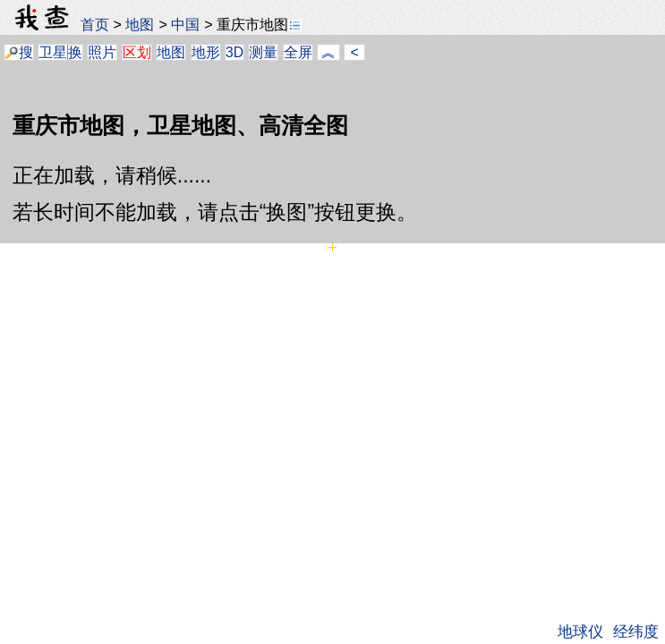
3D (234, 52)
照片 (102, 52)
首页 (95, 24)
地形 (206, 52)
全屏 (298, 52)
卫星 (53, 52)
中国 (185, 24)
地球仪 (580, 631)
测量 (263, 52)
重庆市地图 (259, 24)
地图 (140, 24)
